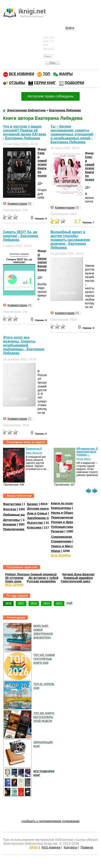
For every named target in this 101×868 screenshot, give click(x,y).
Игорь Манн (84, 459)
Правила (87, 847)
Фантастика (12, 504)
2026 (8, 603)
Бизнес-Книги (44, 268)
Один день (13, 581)
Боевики (10, 524)
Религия (57, 531)
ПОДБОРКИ (74, 83)
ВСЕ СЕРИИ (14, 585)
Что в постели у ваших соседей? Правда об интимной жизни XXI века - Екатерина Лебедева (24, 132)
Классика (34, 527)
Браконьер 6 (34, 449)
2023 (46, 603)
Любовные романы (18, 514)
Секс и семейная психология (47, 159)
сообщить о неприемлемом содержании (51, 821)
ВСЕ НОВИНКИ (22, 74)
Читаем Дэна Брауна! (78, 574)
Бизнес (32, 504)
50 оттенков (14, 578)
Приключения (14, 529)
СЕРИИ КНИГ (45, 83)
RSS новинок (51, 847)
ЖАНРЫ (66, 74)
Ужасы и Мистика (64, 546)
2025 (21, 603)
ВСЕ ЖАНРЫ (61, 555)
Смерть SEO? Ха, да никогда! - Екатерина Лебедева (21, 236)
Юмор (56, 551)
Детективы (11, 520)
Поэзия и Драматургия (68, 522)
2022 (59, 603)
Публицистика (62, 527)
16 (39, 277)
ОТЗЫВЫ (17, 83)
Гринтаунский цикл (76, 581)
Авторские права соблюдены (50, 96)
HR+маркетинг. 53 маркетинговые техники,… (88, 452)
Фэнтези (9, 509)
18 (39, 183)
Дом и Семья (37, 513)
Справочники (61, 541)
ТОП (47, 74)
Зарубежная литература (45, 518)
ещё (69, 603)
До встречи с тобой (43, 578)
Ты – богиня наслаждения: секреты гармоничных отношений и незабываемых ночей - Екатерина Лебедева (72, 134)
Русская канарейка (41, 581)
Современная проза (66, 537)
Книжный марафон (78, 578)
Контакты (71, 847)
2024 (34, 603)
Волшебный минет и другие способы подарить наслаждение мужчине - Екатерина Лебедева (70, 240)
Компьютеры (61, 508)
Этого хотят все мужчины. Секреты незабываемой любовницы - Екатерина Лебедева (24, 345)
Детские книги (38, 509)
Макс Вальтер (34, 453)
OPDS (34, 847)
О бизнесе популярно (46, 259)
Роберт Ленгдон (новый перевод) (31, 574)
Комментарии (17, 204)
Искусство (35, 523)
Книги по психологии (67, 503)
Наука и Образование (67, 513)
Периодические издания (70, 517)
